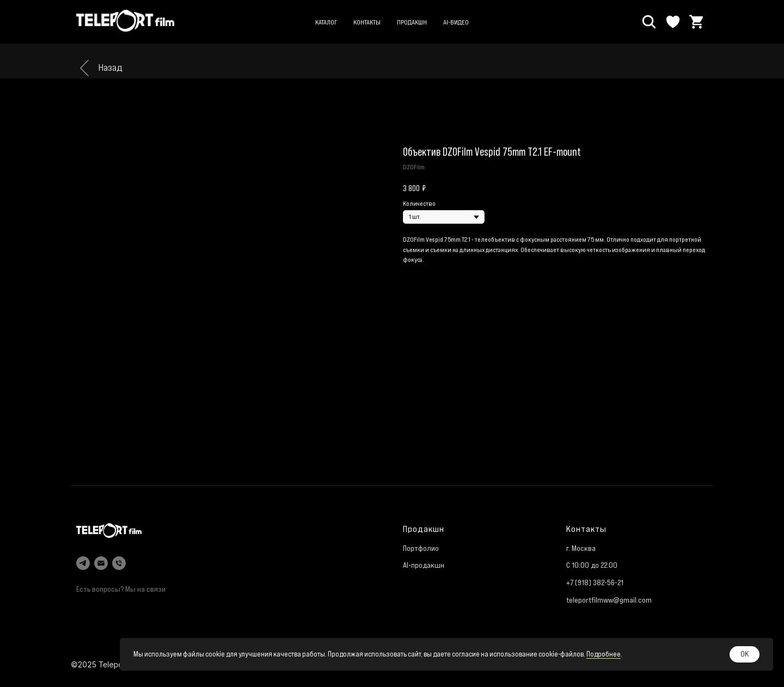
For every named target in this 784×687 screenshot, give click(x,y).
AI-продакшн (424, 565)
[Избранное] (673, 22)
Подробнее (604, 654)
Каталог (326, 22)
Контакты (367, 22)
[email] (101, 563)
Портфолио (421, 548)
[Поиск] (649, 22)
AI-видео (456, 22)
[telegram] (83, 563)
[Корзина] (697, 22)
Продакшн (412, 22)
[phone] (119, 563)
